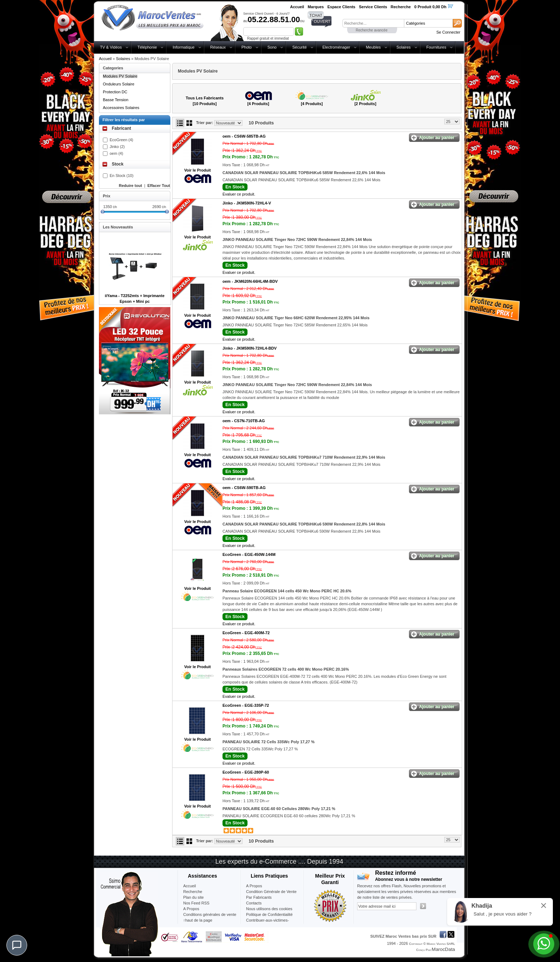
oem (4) (116, 153)
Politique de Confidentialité (269, 914)
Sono (272, 47)
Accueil (105, 59)
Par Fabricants (259, 897)
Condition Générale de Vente (271, 892)
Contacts (254, 903)
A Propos (254, 886)
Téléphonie (147, 47)
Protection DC (115, 92)
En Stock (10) (122, 176)
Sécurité (299, 47)
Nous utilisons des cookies (269, 909)
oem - (244, 136)
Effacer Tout (159, 186)
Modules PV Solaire (120, 76)
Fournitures (436, 47)
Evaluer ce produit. (239, 194)
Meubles (373, 47)
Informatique (183, 47)
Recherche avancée (372, 30)
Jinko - (247, 203)
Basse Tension (116, 100)
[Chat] (17, 945)
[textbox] (373, 23)
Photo (247, 47)
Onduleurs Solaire (119, 84)
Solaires (404, 47)
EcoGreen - (249, 554)
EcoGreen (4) (121, 140)
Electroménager (336, 47)
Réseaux (218, 47)
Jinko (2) (117, 147)
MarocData (443, 949)
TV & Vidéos (111, 47)
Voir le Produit (197, 170)
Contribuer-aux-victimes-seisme (267, 923)
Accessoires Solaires (121, 108)
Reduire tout (131, 186)
